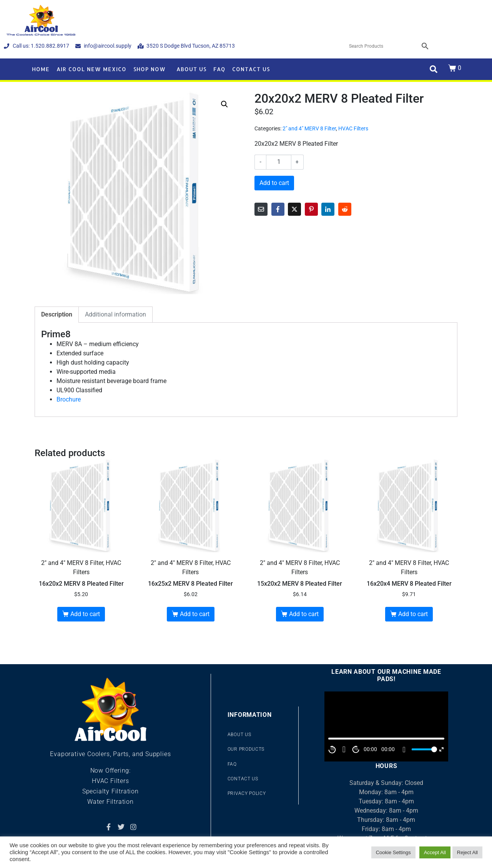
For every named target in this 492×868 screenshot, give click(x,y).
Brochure (69, 399)
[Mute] (404, 750)
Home (41, 69)
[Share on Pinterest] (311, 209)
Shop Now (150, 69)
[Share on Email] (261, 209)
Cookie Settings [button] (393, 852)
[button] (224, 104)
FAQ (219, 69)
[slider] (423, 749)
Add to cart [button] (85, 614)
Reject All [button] (467, 852)
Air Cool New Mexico (91, 69)
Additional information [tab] (116, 314)
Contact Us (251, 69)
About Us (191, 69)
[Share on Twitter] (294, 209)
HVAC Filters (353, 128)
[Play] (344, 750)
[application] (386, 726)
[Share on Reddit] (345, 209)
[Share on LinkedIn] (328, 209)
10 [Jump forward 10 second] (356, 749)
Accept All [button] (435, 852)
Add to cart (274, 183)
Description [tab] (57, 314)
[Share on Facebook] (278, 209)
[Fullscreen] (441, 749)
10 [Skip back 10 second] (332, 749)
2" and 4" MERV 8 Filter (309, 128)
